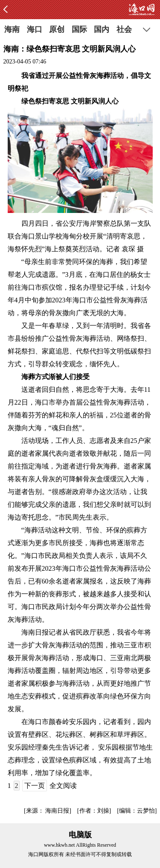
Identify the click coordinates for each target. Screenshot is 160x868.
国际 (79, 29)
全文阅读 (63, 786)
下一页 (35, 786)
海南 (12, 29)
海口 (35, 29)
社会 (124, 29)
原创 (57, 29)
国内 (102, 29)
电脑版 (80, 835)
